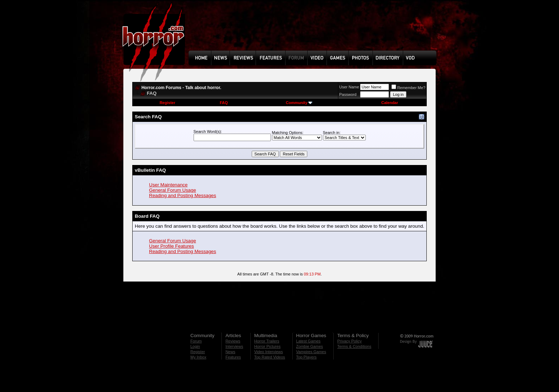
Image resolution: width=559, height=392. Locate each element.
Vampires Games (311, 352)
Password (348, 94)
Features (233, 357)
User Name (349, 87)
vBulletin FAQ (150, 170)
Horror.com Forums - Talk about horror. (181, 88)
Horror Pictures (267, 346)
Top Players (306, 357)
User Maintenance (168, 185)
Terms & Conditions (354, 346)
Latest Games (308, 341)
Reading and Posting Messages (183, 195)
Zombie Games (310, 346)
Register (168, 103)
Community (299, 103)
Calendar (389, 103)
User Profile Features (171, 246)
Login (195, 346)
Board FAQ (147, 216)
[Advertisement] (315, 31)
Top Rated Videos (270, 357)
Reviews (233, 341)
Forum (196, 341)
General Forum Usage (173, 190)
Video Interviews (269, 352)
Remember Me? (408, 88)
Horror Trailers (267, 341)
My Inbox (198, 357)
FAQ (224, 103)
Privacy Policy (349, 341)
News (230, 352)
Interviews (234, 346)
